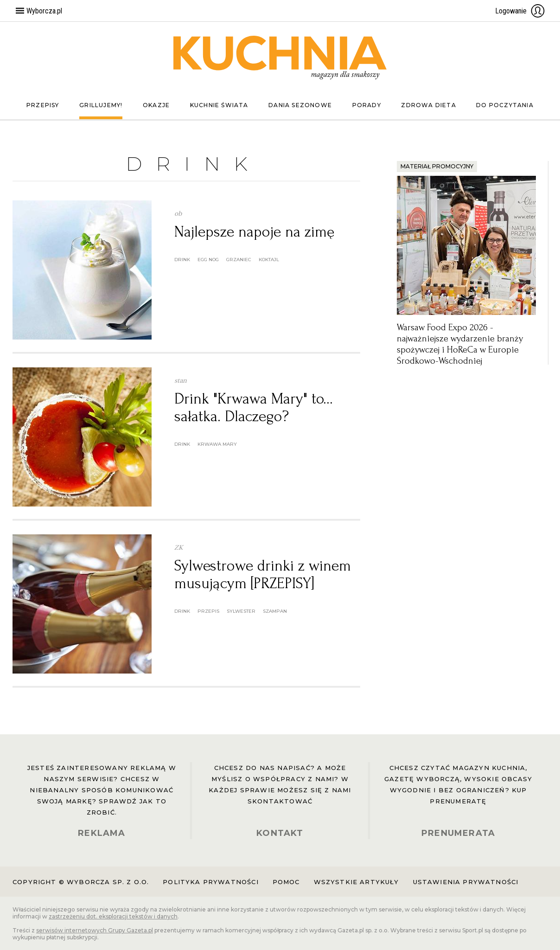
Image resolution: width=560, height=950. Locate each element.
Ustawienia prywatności (466, 882)
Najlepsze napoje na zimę (254, 232)
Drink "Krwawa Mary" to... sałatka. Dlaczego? (254, 408)
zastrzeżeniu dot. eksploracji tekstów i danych (113, 916)
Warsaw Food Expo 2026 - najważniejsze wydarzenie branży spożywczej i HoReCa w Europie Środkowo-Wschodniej (460, 344)
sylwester (241, 611)
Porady (367, 105)
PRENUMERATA (458, 833)
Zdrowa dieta (428, 105)
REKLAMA (102, 833)
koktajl (269, 260)
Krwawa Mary (217, 444)
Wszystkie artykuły (356, 882)
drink (182, 260)
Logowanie (520, 11)
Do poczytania (505, 105)
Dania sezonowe (300, 105)
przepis (208, 611)
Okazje (156, 105)
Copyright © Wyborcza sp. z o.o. (81, 882)
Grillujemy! (101, 105)
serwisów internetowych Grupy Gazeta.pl (95, 930)
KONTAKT (280, 833)
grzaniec (239, 260)
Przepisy (43, 105)
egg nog (208, 260)
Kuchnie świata (219, 105)
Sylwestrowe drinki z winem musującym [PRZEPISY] (263, 574)
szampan (275, 611)
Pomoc (286, 882)
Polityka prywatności (210, 882)
